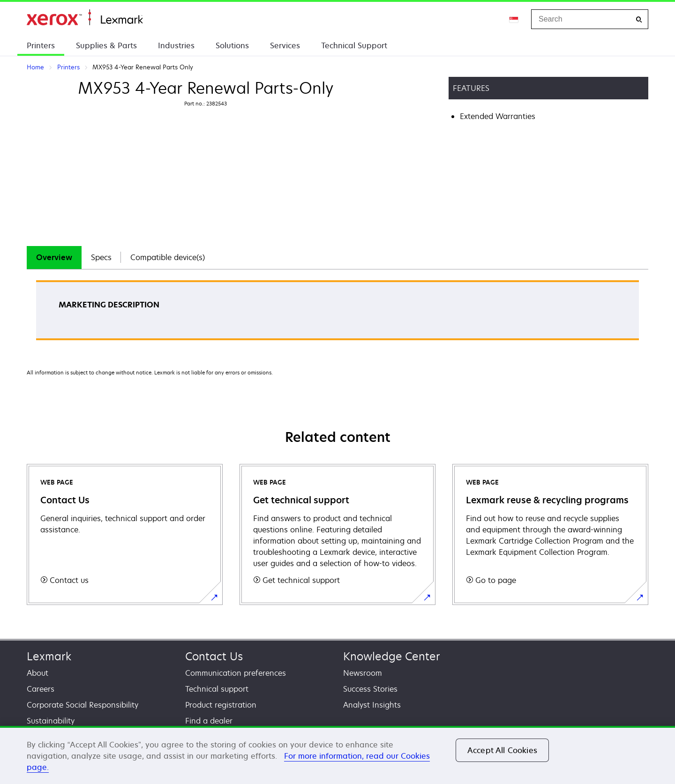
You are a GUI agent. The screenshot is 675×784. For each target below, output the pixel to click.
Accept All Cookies (502, 750)
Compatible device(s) (168, 257)
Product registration (221, 705)
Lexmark (49, 656)
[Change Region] (514, 19)
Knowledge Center (392, 656)
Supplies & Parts (106, 45)
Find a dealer (209, 721)
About (37, 673)
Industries (176, 45)
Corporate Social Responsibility (82, 705)
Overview (54, 257)
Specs (101, 257)
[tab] (54, 258)
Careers (41, 689)
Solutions (232, 45)
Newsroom (363, 673)
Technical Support (354, 45)
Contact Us (214, 656)
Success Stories (370, 689)
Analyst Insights (372, 705)
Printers (41, 45)
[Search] (639, 19)
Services (285, 45)
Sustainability (51, 721)
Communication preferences (236, 673)
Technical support (217, 689)
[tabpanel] (337, 313)
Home (85, 18)
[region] (337, 755)
